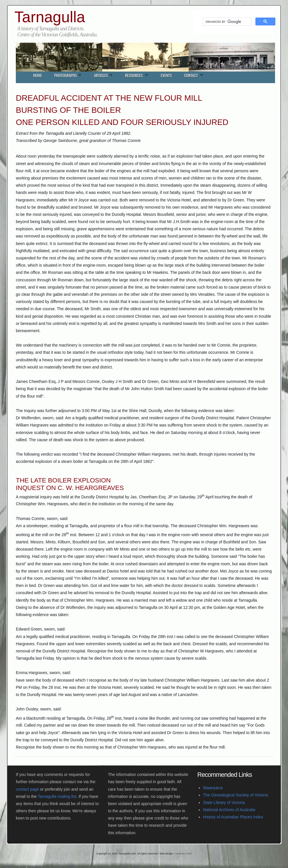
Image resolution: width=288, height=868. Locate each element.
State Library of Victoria (224, 802)
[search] (227, 22)
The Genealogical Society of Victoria (235, 795)
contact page (27, 789)
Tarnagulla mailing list (57, 796)
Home (37, 75)
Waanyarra (213, 788)
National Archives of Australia (229, 810)
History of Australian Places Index (233, 817)
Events (166, 75)
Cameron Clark (183, 854)
